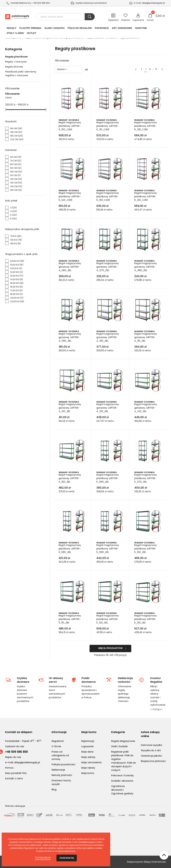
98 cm (16, 128)
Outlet (32, 34)
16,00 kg (16, 287)
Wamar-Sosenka (69, 120)
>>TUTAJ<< (157, 709)
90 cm (16, 168)
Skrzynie (141, 29)
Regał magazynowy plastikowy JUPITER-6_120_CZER (146, 196)
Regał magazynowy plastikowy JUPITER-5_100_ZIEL (146, 549)
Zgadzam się (67, 858)
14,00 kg (17, 279)
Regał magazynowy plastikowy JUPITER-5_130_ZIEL (146, 619)
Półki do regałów (80, 29)
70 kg (16, 236)
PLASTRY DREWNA (30, 29)
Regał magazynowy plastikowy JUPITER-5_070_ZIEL (146, 478)
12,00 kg (16, 272)
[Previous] (136, 69)
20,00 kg (17, 298)
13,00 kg (17, 276)
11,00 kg (16, 268)
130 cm (16, 183)
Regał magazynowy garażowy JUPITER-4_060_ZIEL (70, 267)
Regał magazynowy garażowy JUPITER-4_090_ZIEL (70, 337)
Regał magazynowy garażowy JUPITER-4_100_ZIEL (108, 337)
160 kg (16, 243)
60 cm (16, 157)
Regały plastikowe (16, 57)
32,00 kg (17, 301)
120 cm (16, 179)
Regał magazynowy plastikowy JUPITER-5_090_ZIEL (108, 549)
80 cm (16, 164)
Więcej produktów (110, 648)
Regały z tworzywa (16, 62)
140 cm (16, 186)
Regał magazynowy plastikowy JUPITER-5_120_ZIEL (108, 619)
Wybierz (63, 69)
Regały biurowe (14, 67)
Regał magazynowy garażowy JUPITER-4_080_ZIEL (146, 267)
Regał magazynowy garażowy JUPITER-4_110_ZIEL (146, 337)
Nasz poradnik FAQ (16, 773)
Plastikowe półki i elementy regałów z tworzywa (21, 74)
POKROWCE (102, 29)
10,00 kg (17, 265)
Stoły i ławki (15, 34)
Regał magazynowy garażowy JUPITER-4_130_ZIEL (108, 408)
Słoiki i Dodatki (55, 29)
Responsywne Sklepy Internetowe (146, 862)
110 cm (15, 175)
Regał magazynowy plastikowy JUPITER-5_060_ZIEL (108, 478)
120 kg (16, 240)
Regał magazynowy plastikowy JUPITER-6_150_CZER (108, 196)
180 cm (16, 136)
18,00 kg (16, 294)
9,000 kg (17, 261)
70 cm (16, 161)
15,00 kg (17, 283)
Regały (12, 29)
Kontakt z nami (14, 778)
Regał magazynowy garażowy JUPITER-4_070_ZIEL (108, 267)
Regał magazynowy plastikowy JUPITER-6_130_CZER (146, 126)
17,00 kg (16, 290)
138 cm (16, 132)
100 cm (16, 172)
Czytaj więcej (43, 857)
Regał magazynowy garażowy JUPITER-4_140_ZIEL (146, 408)
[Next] (162, 69)
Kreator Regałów (156, 680)
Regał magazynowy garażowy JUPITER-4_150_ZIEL (70, 478)
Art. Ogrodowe (122, 29)
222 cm (17, 139)
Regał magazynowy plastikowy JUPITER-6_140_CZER (70, 196)
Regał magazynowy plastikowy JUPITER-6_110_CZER (108, 126)
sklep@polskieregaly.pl (153, 3)
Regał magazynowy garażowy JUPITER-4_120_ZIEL (70, 408)
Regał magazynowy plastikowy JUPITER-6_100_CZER (70, 126)
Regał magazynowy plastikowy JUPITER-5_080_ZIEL (70, 549)
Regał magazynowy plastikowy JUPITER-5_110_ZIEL (70, 619)
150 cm (16, 190)
